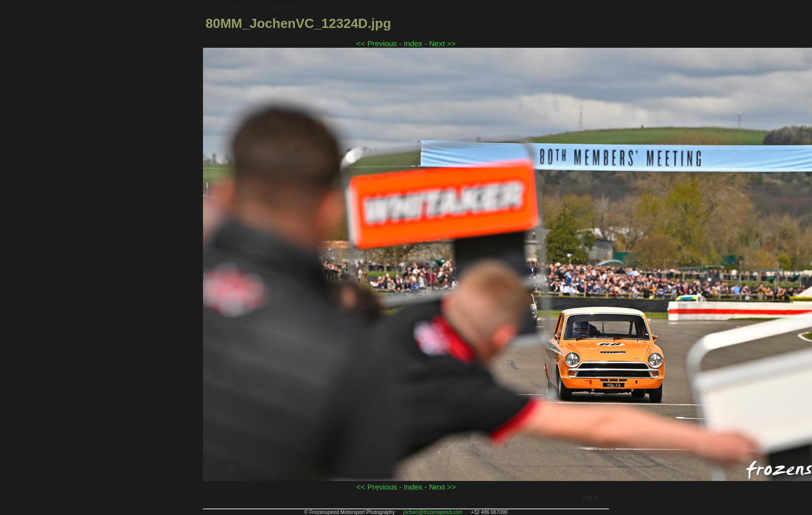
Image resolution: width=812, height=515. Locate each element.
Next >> (442, 43)
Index (413, 43)
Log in (590, 497)
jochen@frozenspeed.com (433, 512)
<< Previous (377, 43)
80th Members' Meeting (256, 8)
